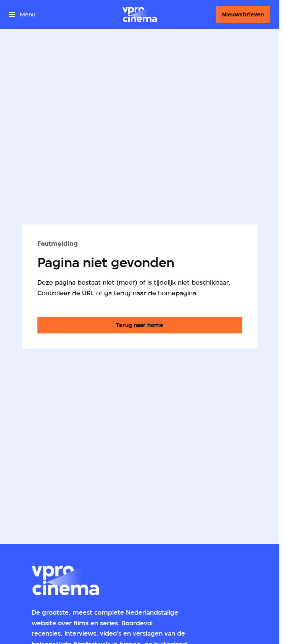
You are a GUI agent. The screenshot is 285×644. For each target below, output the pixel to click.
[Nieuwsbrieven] (243, 14)
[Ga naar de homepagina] (140, 325)
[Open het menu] (22, 14)
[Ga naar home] (140, 14)
